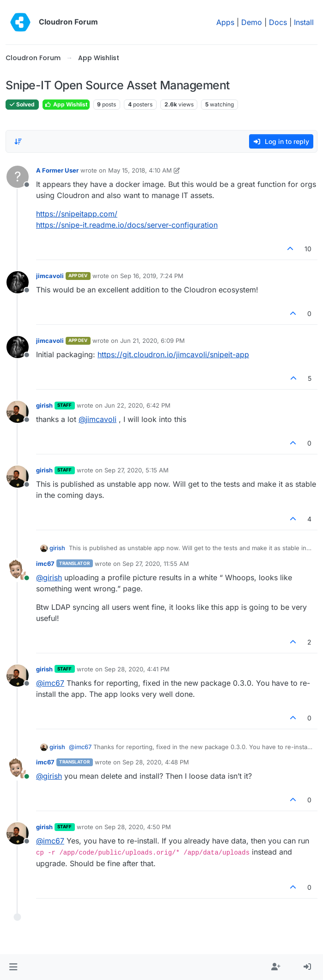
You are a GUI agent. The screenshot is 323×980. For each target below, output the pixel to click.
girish (44, 405)
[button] (13, 967)
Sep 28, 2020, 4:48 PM (156, 762)
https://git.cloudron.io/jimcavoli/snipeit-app (173, 354)
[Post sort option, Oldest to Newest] (18, 142)
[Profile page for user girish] (18, 412)
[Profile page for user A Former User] (18, 177)
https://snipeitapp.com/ (77, 214)
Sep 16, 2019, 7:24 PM (152, 276)
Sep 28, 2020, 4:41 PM (137, 669)
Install (304, 22)
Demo (252, 22)
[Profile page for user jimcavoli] (18, 282)
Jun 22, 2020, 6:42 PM (137, 405)
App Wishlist (66, 104)
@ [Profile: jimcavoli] (98, 419)
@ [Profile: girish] (49, 577)
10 (308, 249)
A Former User (57, 170)
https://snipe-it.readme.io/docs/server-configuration (127, 225)
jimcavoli (50, 276)
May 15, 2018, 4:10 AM (140, 170)
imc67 (45, 564)
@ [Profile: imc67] (50, 683)
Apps (225, 22)
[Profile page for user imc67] (18, 570)
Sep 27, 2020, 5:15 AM (137, 470)
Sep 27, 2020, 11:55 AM (156, 564)
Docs (278, 22)
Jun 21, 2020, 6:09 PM (152, 341)
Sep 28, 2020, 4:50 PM (138, 827)
